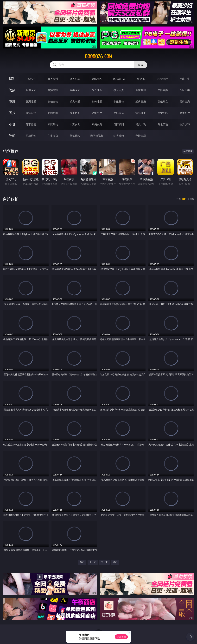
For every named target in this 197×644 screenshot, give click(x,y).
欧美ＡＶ (75, 90)
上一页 (93, 562)
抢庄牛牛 (185, 79)
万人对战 (75, 79)
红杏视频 (119, 136)
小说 (12, 124)
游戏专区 (97, 79)
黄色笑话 (163, 124)
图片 (12, 113)
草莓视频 (75, 136)
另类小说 (141, 124)
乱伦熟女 (163, 102)
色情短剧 (141, 136)
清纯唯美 (141, 113)
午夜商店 (53, 136)
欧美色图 (75, 113)
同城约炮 (31, 136)
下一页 (104, 562)
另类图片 (185, 113)
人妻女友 (75, 124)
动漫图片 (97, 113)
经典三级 (141, 102)
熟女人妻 (119, 90)
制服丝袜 (119, 102)
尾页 (115, 562)
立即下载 (121, 637)
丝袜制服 (141, 90)
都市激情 (31, 124)
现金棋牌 (163, 79)
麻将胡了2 (119, 79)
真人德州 (53, 79)
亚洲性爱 (31, 102)
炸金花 (141, 79)
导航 (12, 136)
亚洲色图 (53, 113)
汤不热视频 (97, 136)
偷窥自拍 (31, 113)
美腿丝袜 (119, 113)
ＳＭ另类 (185, 90)
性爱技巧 (185, 124)
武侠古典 (97, 124)
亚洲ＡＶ (31, 90)
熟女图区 (163, 113)
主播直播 (163, 90)
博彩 (12, 79)
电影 (12, 101)
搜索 (141, 65)
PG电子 (31, 79)
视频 (12, 90)
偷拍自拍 (53, 102)
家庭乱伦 (53, 124)
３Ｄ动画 (97, 90)
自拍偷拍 (53, 90)
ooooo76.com (98, 56)
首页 (82, 562)
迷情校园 (119, 124)
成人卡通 (75, 102)
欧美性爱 (97, 102)
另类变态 (185, 102)
